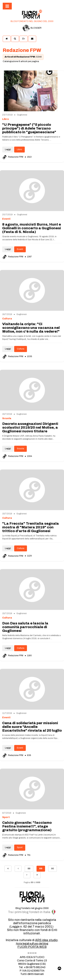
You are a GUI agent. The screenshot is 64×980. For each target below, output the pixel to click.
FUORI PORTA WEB (32, 947)
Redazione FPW (13, 157)
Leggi (8, 149)
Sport (20, 847)
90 (53, 869)
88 (29, 869)
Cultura (21, 349)
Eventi (20, 249)
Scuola (20, 449)
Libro (19, 149)
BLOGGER (32, 28)
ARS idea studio (46, 940)
